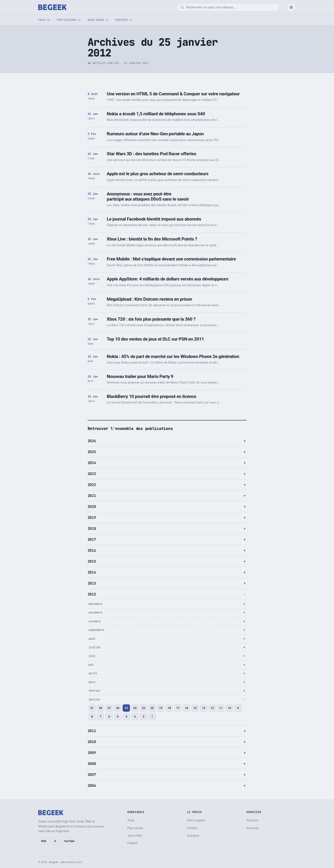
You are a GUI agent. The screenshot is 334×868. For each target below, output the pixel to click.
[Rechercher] (231, 7)
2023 (92, 474)
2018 (92, 528)
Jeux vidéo (96, 20)
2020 (92, 507)
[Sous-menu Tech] (48, 20)
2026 (92, 441)
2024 (92, 463)
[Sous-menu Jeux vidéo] (107, 20)
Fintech (121, 20)
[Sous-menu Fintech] (130, 20)
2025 (92, 452)
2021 (92, 496)
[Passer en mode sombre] (291, 7)
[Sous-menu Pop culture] (79, 20)
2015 (92, 561)
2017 (92, 539)
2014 (92, 572)
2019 (92, 518)
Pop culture (67, 20)
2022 (92, 485)
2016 (92, 550)
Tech (42, 20)
